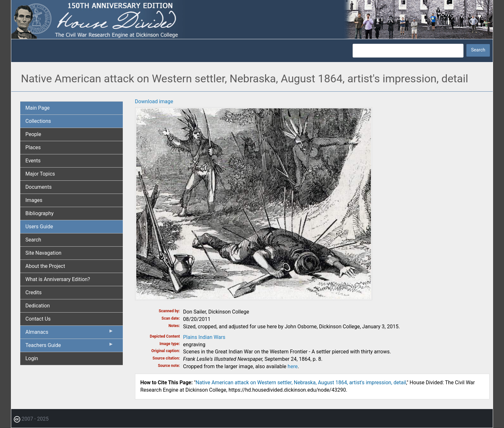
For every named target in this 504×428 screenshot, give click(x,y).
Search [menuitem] (33, 240)
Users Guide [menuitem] (39, 227)
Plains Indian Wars (204, 337)
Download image (154, 101)
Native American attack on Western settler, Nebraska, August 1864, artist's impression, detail (301, 382)
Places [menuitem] (33, 147)
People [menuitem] (33, 134)
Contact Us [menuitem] (38, 319)
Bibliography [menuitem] (40, 213)
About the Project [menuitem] (45, 266)
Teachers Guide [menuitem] (70, 347)
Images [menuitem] (34, 200)
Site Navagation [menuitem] (43, 253)
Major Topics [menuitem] (40, 174)
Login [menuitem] (32, 358)
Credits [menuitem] (34, 292)
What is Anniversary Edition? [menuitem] (58, 279)
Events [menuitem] (33, 161)
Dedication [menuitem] (38, 306)
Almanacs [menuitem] (70, 333)
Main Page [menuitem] (38, 108)
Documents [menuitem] (39, 187)
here (293, 366)
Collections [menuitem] (38, 121)
